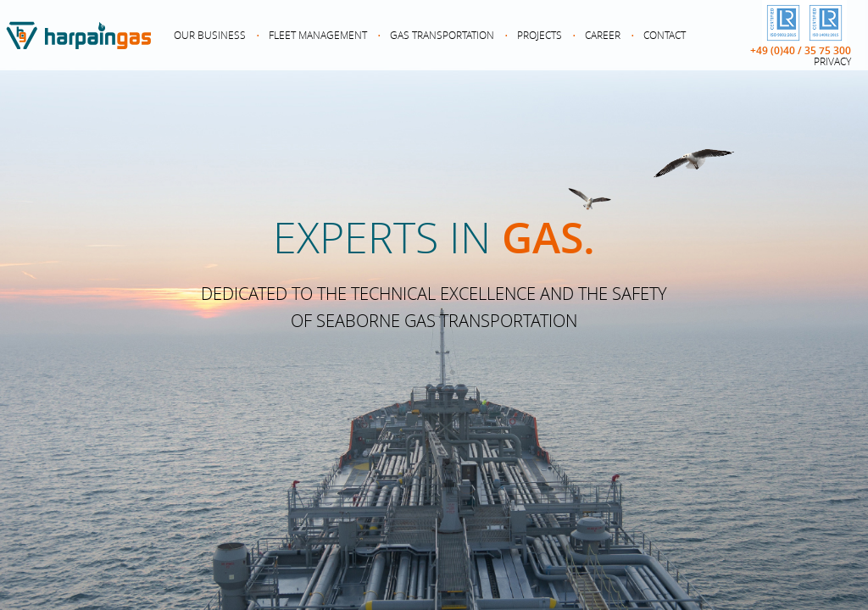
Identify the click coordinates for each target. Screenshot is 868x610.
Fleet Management (318, 35)
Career (603, 35)
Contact (665, 35)
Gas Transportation (442, 35)
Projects (540, 35)
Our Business (210, 35)
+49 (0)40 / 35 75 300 (801, 51)
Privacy (832, 61)
